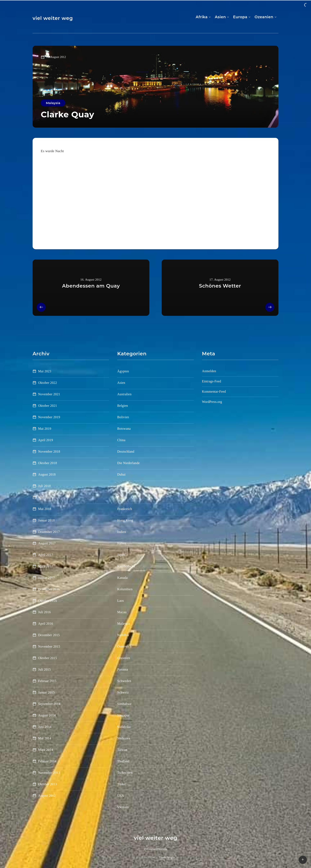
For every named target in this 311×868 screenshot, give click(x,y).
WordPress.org (212, 402)
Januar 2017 (46, 578)
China (121, 440)
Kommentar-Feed (214, 392)
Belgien (123, 406)
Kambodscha (126, 566)
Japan (121, 555)
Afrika (202, 17)
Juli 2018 (44, 486)
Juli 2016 (44, 612)
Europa (240, 17)
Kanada (122, 578)
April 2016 (46, 624)
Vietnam (123, 807)
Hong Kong (125, 520)
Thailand (123, 761)
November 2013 (49, 773)
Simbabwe (124, 704)
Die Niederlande (128, 463)
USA (121, 796)
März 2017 (45, 566)
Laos (120, 601)
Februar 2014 (47, 761)
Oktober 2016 (48, 601)
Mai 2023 (45, 371)
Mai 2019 (45, 429)
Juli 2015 (44, 669)
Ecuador (123, 486)
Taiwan (122, 750)
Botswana (124, 429)
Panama (123, 669)
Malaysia (53, 103)
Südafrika (124, 727)
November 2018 (49, 452)
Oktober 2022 (48, 383)
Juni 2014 (45, 727)
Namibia (123, 635)
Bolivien (123, 417)
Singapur (123, 715)
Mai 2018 (45, 509)
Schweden (124, 681)
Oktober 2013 (48, 784)
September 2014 (49, 704)
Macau (122, 612)
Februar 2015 (47, 681)
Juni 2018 (45, 497)
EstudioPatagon (167, 857)
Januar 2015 (46, 692)
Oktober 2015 (48, 658)
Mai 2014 (45, 738)
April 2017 (46, 555)
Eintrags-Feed (212, 381)
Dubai (121, 474)
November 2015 (49, 646)
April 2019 (46, 440)
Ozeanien (264, 17)
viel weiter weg (53, 18)
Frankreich (125, 509)
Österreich (124, 646)
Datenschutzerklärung (155, 849)
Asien (220, 17)
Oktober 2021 (48, 406)
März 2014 (45, 750)
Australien (124, 394)
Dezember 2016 (49, 589)
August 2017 (47, 543)
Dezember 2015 (49, 635)
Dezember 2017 (49, 532)
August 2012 (47, 796)
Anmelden (209, 371)
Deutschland (126, 452)
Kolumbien (125, 589)
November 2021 (49, 394)
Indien (122, 532)
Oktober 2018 (48, 463)
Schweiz (123, 692)
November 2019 (49, 417)
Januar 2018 (46, 520)
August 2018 (47, 474)
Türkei (122, 784)
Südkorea (124, 738)
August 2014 (47, 715)
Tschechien (125, 773)
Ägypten (123, 371)
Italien (122, 543)
